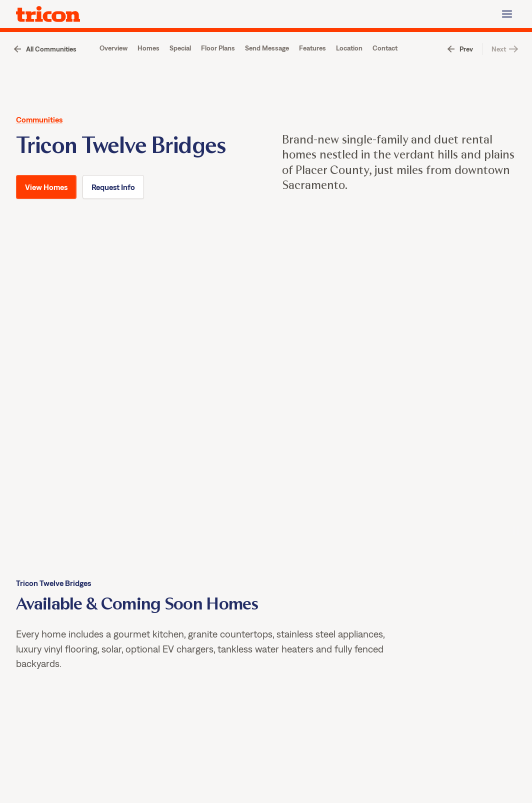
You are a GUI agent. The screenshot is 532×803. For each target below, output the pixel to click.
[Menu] (507, 14)
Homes (148, 74)
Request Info (113, 235)
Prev (466, 75)
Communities (39, 146)
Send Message (267, 74)
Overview (113, 74)
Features (312, 74)
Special (180, 74)
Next (499, 75)
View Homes (298, 45)
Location (349, 74)
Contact (385, 74)
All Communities (51, 75)
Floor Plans (218, 74)
